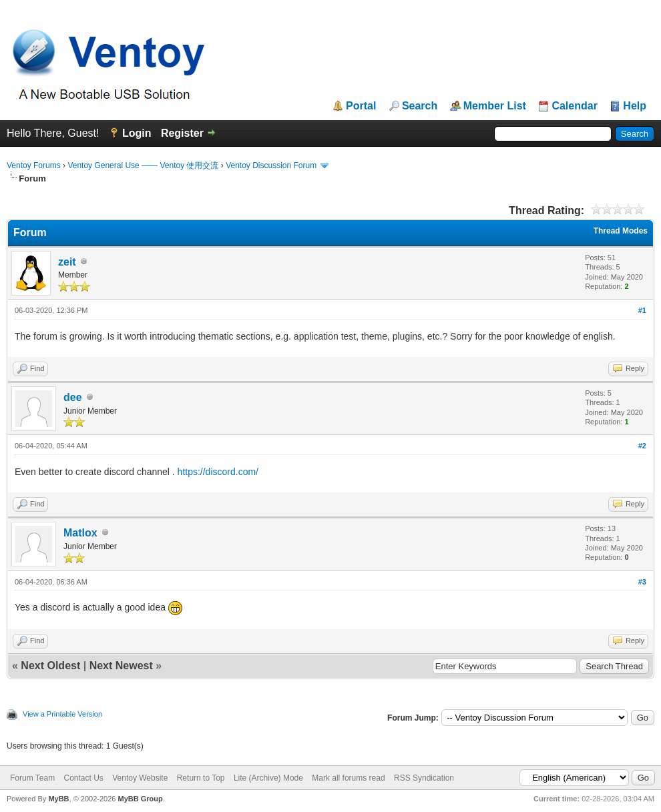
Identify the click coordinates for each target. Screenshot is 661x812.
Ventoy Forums (34, 165)
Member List (495, 106)
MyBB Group (140, 799)
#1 (642, 310)
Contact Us (83, 778)
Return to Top (201, 778)
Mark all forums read (348, 778)
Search (420, 106)
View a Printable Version (62, 714)
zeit (67, 262)
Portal (361, 106)
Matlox (80, 533)
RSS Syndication (424, 778)
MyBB (58, 799)
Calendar (574, 106)
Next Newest (121, 666)
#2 (642, 446)
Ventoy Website (140, 778)
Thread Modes (621, 231)
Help (635, 106)
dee (73, 397)
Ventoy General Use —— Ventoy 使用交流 (143, 165)
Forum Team (32, 778)
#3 (642, 582)
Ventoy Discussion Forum (271, 165)
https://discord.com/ (218, 472)
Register (182, 133)
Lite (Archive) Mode (268, 778)
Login (137, 133)
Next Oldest (50, 666)
